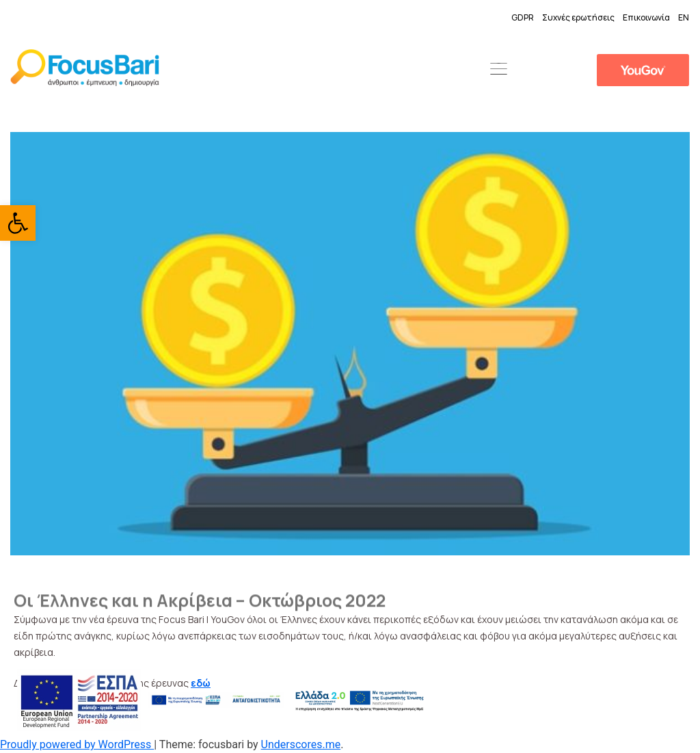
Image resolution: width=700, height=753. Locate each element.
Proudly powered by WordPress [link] (77, 744)
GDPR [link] (523, 17)
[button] (498, 70)
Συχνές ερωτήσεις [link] (578, 17)
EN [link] (684, 17)
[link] (18, 223)
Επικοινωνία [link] (646, 17)
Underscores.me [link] (301, 744)
